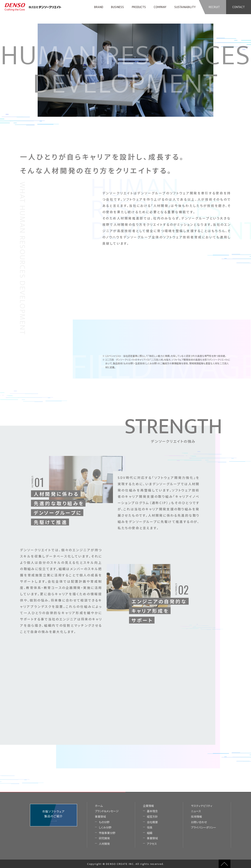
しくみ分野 (105, 827)
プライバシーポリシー (204, 827)
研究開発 (104, 838)
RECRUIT (214, 7)
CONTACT (239, 7)
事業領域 (100, 817)
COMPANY (160, 7)
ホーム (99, 806)
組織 (150, 833)
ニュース (196, 811)
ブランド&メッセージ (107, 811)
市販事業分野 (107, 833)
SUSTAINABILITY (185, 7)
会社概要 (152, 822)
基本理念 (152, 811)
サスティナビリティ (202, 806)
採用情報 (196, 817)
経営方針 (152, 817)
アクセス (152, 844)
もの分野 (104, 822)
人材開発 (104, 844)
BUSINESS (117, 7)
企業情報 (148, 806)
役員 (150, 827)
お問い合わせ (199, 822)
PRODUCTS (139, 7)
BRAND (99, 7)
